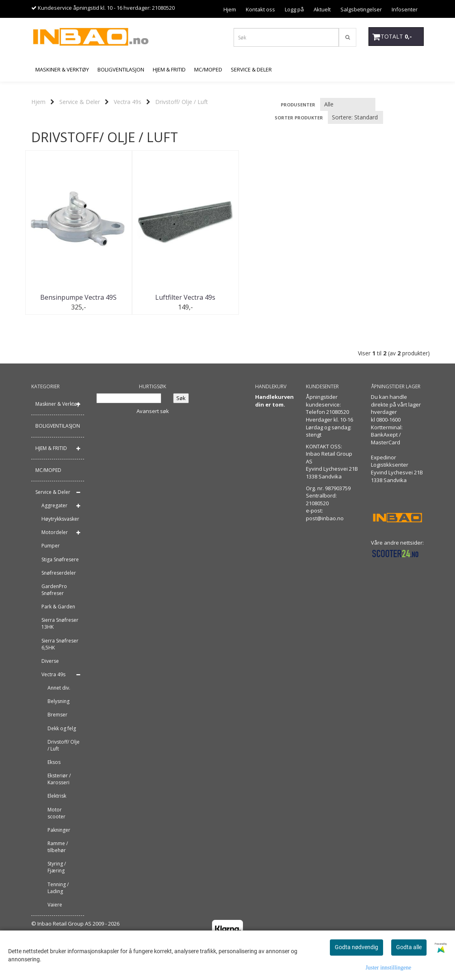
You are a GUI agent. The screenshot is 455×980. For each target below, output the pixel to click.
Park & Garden (58, 607)
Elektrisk (57, 796)
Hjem (230, 9)
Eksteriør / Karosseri (59, 779)
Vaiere (55, 905)
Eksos (54, 762)
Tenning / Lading (58, 888)
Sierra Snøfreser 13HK (60, 624)
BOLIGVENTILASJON (58, 426)
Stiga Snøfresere (60, 559)
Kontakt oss (260, 9)
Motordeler (55, 533)
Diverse (50, 661)
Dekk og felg (62, 728)
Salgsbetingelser (361, 9)
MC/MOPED (48, 470)
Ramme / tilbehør (58, 847)
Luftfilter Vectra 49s (177, 297)
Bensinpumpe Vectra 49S (76, 297)
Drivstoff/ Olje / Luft (182, 102)
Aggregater (54, 505)
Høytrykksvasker (60, 519)
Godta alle (409, 947)
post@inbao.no (325, 518)
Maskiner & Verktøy (57, 404)
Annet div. (59, 688)
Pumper (51, 546)
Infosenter (405, 9)
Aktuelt (322, 9)
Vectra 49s (128, 102)
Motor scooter (56, 813)
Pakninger (59, 830)
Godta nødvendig (356, 947)
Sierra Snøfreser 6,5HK (60, 644)
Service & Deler (80, 102)
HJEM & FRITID (51, 448)
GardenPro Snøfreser (54, 590)
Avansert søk (153, 411)
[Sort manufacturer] (348, 104)
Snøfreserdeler (59, 573)
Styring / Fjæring (57, 868)
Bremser (57, 715)
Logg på (294, 9)
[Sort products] (355, 117)
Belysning (58, 702)
